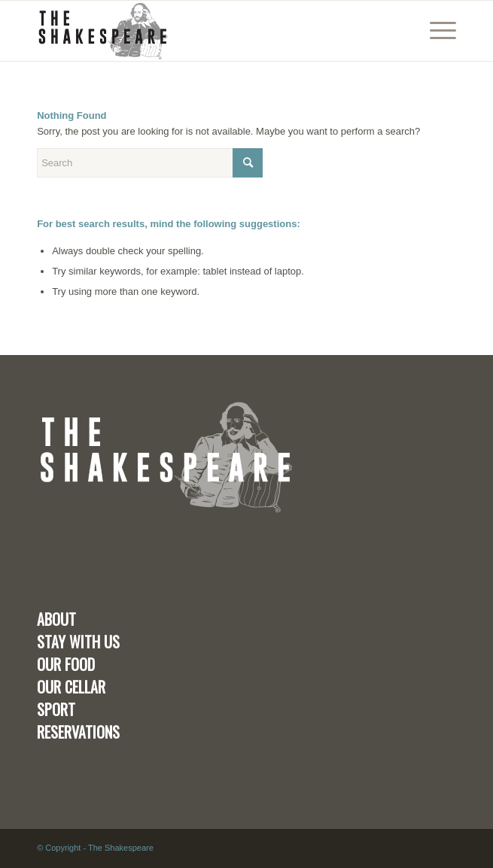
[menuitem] (435, 31)
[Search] (150, 163)
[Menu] (435, 31)
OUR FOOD (66, 664)
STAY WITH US (78, 642)
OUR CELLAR (71, 687)
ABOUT (56, 619)
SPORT (56, 709)
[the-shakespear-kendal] (204, 31)
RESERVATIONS (78, 732)
